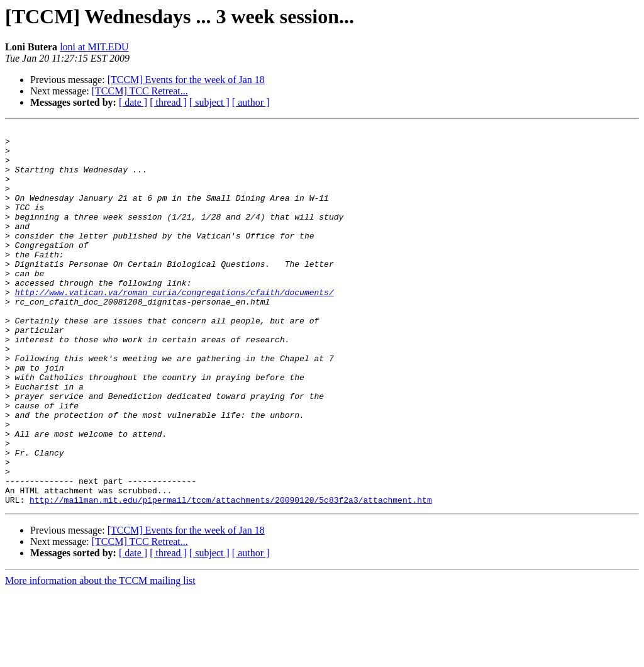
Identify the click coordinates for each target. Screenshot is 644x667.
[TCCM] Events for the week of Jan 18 (186, 80)
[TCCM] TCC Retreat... (140, 91)
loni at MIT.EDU (94, 47)
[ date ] (133, 102)
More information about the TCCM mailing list (100, 656)
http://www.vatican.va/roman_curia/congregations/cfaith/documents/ (175, 326)
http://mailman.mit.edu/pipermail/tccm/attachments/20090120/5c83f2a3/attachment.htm (231, 575)
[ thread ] (168, 102)
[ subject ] (209, 102)
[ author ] (251, 102)
